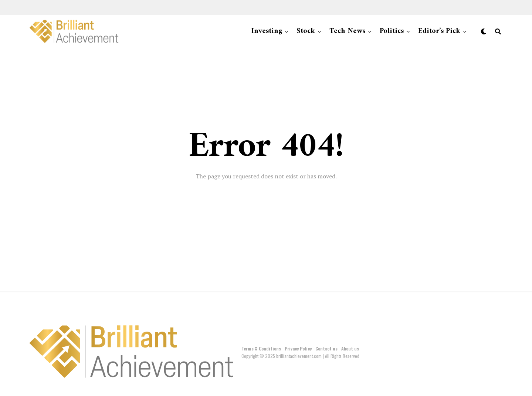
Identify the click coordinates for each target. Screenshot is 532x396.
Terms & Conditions (261, 348)
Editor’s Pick (439, 31)
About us (350, 348)
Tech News (347, 31)
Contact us (326, 348)
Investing (267, 31)
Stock (306, 31)
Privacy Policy (298, 348)
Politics (392, 31)
